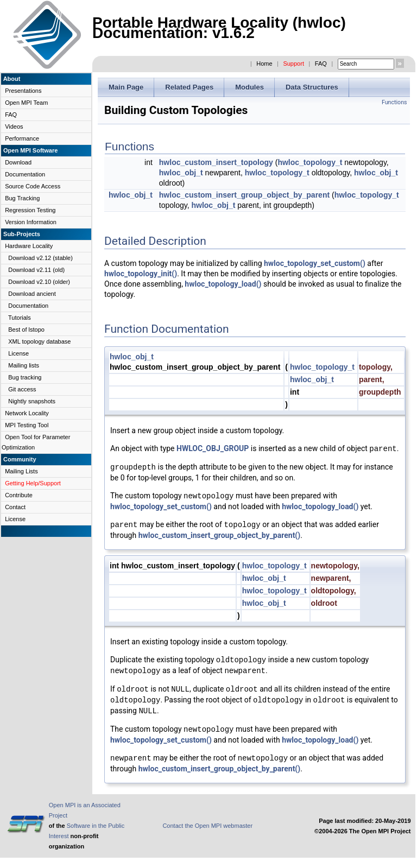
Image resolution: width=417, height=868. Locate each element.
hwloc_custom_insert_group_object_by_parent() (220, 535)
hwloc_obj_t (181, 173)
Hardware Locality (29, 246)
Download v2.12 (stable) (40, 258)
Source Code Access (33, 186)
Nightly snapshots (32, 401)
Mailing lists (24, 365)
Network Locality (27, 413)
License (18, 353)
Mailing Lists (21, 471)
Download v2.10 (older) (39, 282)
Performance (22, 138)
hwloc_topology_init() (141, 274)
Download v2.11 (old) (36, 270)
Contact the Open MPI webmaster (207, 826)
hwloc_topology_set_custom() (315, 263)
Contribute (19, 495)
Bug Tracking (22, 198)
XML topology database (39, 341)
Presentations (23, 91)
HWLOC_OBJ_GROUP (213, 449)
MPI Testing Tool (27, 425)
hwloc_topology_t (310, 162)
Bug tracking (25, 377)
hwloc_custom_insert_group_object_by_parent (244, 195)
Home (264, 64)
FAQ (321, 64)
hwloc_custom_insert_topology (216, 162)
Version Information (31, 222)
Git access (22, 389)
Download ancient (32, 294)
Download (18, 162)
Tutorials (20, 318)
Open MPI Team (26, 103)
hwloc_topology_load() (223, 284)
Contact (15, 507)
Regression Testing (30, 210)
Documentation (25, 174)
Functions (394, 102)
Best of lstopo (26, 330)
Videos (14, 126)
